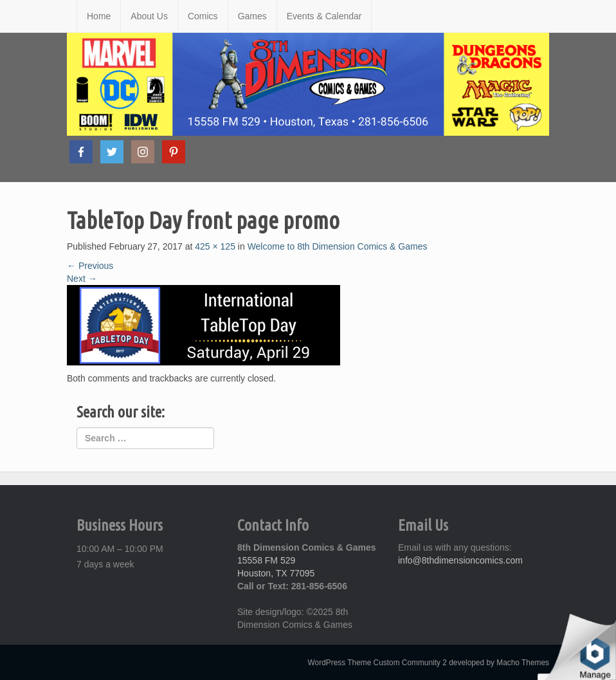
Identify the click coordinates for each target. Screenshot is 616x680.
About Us (149, 16)
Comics (203, 16)
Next (82, 279)
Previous (90, 266)
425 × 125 (215, 246)
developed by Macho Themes (499, 663)
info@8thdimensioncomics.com (460, 560)
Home (99, 16)
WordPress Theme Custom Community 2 (377, 663)
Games (252, 16)
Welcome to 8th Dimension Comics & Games (338, 246)
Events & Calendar (324, 16)
